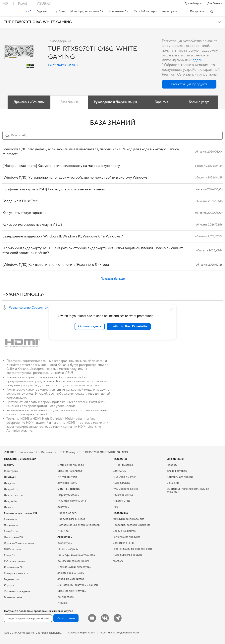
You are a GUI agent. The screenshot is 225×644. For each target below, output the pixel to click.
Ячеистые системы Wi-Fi (72, 501)
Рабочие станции (15, 561)
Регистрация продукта (126, 537)
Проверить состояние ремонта (132, 525)
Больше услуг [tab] (199, 102)
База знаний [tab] (69, 102)
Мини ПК (10, 555)
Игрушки (63, 603)
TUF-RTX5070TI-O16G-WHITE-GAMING (38, 22)
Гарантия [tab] (161, 102)
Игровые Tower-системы (19, 543)
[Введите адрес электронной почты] (28, 618)
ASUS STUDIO (121, 483)
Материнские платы (16, 573)
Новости (172, 465)
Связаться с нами (123, 543)
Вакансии (173, 483)
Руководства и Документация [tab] (115, 102)
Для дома (10, 483)
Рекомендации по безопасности (132, 549)
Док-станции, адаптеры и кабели (78, 585)
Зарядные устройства (71, 579)
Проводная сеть (67, 513)
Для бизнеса (215, 3)
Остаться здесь (90, 326)
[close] (171, 310)
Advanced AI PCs (123, 495)
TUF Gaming (68, 452)
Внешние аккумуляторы (72, 591)
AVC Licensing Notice (125, 489)
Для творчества (14, 495)
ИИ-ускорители (67, 477)
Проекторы (11, 525)
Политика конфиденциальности (119, 633)
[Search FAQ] (112, 135)
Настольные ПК (14, 537)
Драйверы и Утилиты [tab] (29, 102)
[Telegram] (118, 618)
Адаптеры (63, 507)
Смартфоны (11, 471)
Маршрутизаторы (68, 495)
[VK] (105, 618)
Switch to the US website (129, 326)
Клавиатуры (65, 543)
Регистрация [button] (66, 618)
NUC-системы (13, 549)
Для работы (11, 489)
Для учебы (10, 501)
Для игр (9, 507)
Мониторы (11, 519)
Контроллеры (66, 597)
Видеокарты (12, 579)
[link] (9, 12)
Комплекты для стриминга (73, 561)
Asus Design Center (124, 477)
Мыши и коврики (68, 549)
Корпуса (9, 585)
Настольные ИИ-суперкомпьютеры (79, 525)
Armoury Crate (121, 501)
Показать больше (112, 279)
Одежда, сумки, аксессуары (74, 567)
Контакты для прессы (180, 477)
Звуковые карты (67, 483)
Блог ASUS (119, 471)
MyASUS (118, 561)
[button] (193, 3)
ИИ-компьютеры (123, 465)
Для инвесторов (177, 471)
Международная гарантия (128, 519)
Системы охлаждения (17, 591)
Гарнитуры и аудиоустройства (76, 555)
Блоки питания (13, 597)
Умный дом (64, 531)
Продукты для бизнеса (71, 519)
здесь (197, 60)
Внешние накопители (70, 471)
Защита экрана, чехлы (71, 573)
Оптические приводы (71, 465)
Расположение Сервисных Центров (35, 308)
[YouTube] (92, 618)
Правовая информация (81, 633)
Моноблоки (11, 531)
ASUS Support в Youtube (127, 555)
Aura (115, 507)
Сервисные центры (124, 531)
